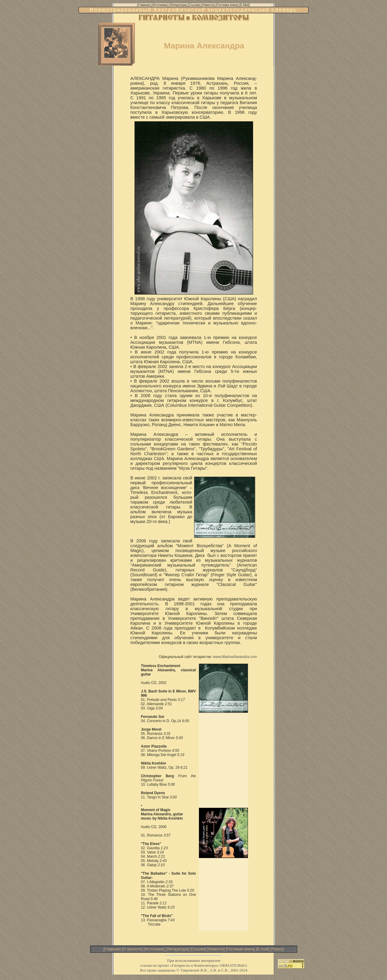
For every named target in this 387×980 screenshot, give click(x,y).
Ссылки (198, 949)
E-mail (263, 949)
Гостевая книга (240, 949)
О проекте (132, 949)
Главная (112, 949)
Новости (216, 949)
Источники (154, 949)
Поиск (277, 949)
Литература (177, 949)
